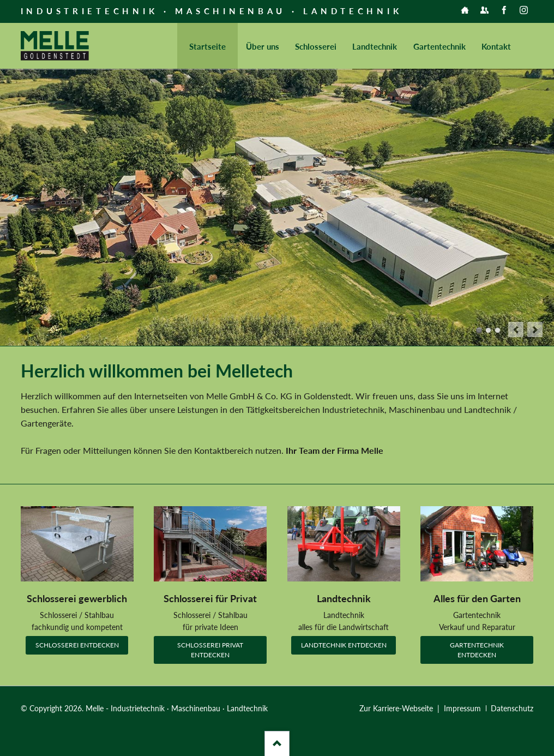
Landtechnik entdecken (344, 645)
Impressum (462, 708)
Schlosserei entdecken (77, 645)
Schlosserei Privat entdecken (210, 650)
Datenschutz (512, 708)
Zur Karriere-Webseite (396, 708)
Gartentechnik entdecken (477, 650)
